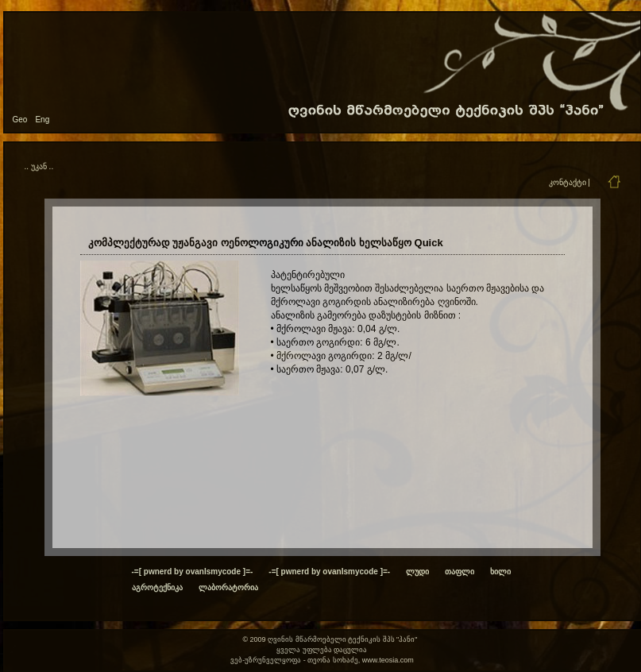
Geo (20, 120)
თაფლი (460, 572)
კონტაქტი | (570, 182)
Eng (42, 120)
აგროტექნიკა (157, 587)
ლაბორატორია (228, 587)
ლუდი (417, 572)
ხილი (500, 572)
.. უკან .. (39, 166)
